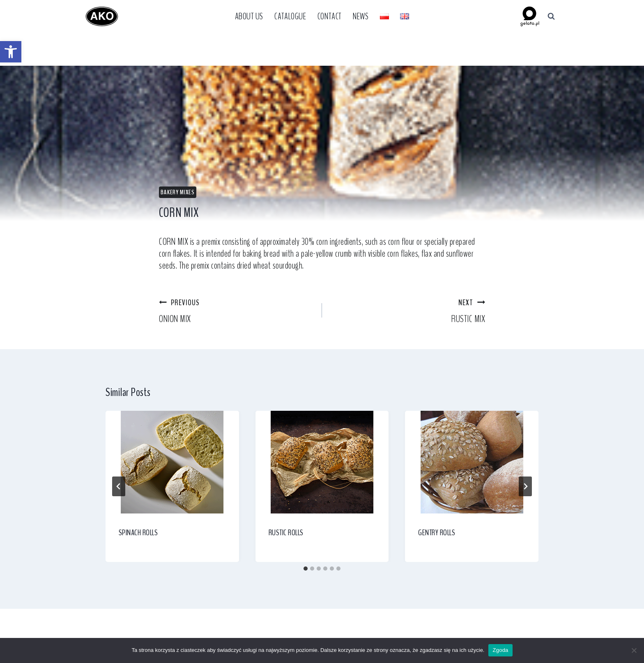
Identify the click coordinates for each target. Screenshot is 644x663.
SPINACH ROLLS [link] (138, 533)
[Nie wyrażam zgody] (634, 650)
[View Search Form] (551, 16)
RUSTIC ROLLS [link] (286, 533)
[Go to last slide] (119, 486)
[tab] (306, 569)
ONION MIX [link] (236, 311)
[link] (11, 52)
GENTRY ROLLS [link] (437, 533)
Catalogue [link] (290, 16)
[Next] (525, 486)
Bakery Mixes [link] (178, 192)
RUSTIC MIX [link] (408, 311)
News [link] (361, 16)
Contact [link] (330, 16)
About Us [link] (249, 16)
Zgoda (500, 650)
